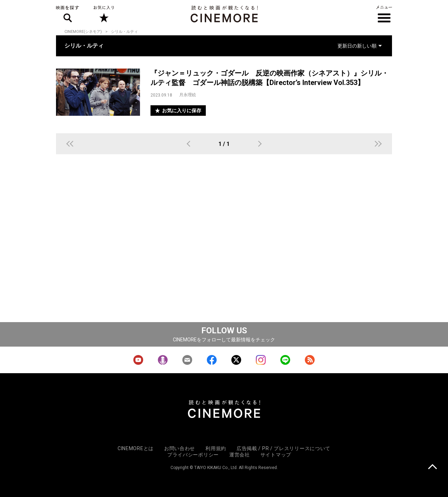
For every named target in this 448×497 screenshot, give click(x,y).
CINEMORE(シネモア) (83, 32)
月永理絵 (188, 95)
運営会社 (240, 455)
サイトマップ (276, 455)
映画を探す (68, 14)
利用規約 (216, 448)
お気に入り (103, 14)
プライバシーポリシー (193, 455)
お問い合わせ (180, 448)
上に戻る (432, 467)
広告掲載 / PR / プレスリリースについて (283, 448)
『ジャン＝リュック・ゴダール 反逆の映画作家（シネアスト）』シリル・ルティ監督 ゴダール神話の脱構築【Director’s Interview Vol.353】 (269, 78)
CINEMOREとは (136, 448)
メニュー (384, 14)
